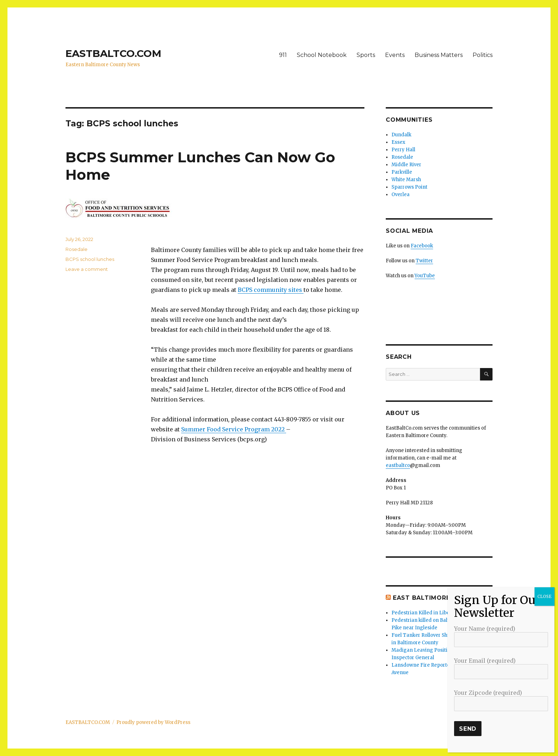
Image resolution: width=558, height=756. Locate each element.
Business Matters (439, 55)
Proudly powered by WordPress (153, 722)
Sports (366, 55)
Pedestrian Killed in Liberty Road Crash (438, 613)
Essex (398, 142)
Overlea (401, 195)
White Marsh (406, 180)
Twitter (424, 261)
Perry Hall (403, 150)
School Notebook (322, 55)
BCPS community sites (271, 290)
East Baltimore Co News (438, 598)
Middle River (406, 165)
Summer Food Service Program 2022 (234, 429)
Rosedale (77, 249)
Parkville (402, 172)
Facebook (422, 246)
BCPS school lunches (90, 259)
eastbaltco (398, 465)
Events (395, 55)
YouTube (425, 276)
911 (283, 55)
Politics (483, 55)
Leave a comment (87, 269)
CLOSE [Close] (544, 596)
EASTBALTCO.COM (113, 53)
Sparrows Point (409, 187)
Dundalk (401, 135)
